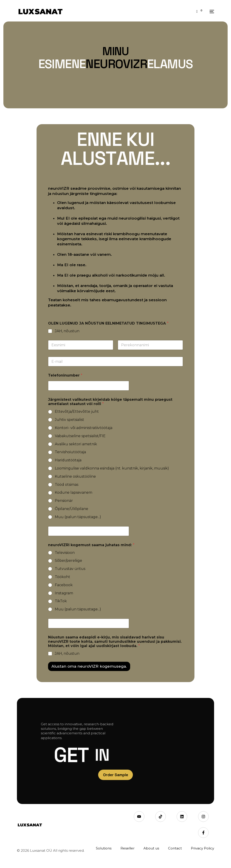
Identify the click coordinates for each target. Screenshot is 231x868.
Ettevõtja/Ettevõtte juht (77, 411)
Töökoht (62, 577)
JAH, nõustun (67, 331)
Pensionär (64, 501)
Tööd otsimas (67, 485)
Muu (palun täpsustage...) (78, 517)
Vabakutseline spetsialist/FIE (80, 436)
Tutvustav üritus (70, 569)
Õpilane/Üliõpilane (72, 509)
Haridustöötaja (68, 460)
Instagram (64, 593)
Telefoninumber (65, 375)
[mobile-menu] (210, 12)
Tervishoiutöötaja (70, 452)
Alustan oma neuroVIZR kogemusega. (89, 666)
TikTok (61, 601)
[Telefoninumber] (89, 386)
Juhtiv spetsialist (69, 420)
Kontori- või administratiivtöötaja (84, 428)
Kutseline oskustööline (75, 476)
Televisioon (65, 553)
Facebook (64, 585)
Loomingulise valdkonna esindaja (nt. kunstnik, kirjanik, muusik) (112, 468)
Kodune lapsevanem (74, 492)
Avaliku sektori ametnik (76, 444)
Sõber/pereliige (68, 561)
